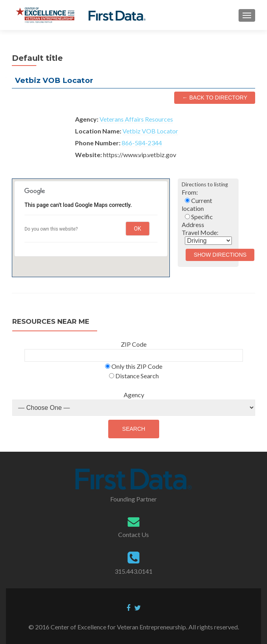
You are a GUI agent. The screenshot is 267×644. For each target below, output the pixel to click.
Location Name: (98, 131)
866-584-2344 (142, 143)
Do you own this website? (51, 229)
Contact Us (133, 534)
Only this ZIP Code (134, 366)
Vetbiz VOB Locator (150, 131)
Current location (197, 204)
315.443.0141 (133, 571)
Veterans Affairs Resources (136, 119)
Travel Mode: (200, 232)
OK (137, 229)
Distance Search (134, 376)
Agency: (87, 119)
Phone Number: (98, 143)
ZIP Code (134, 344)
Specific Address (197, 221)
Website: (88, 155)
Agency (134, 395)
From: (190, 192)
